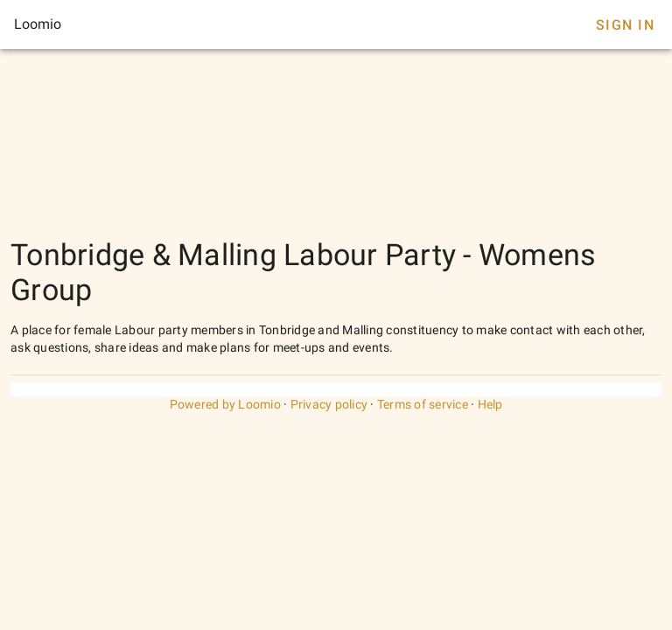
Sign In (625, 25)
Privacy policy (329, 404)
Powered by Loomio (225, 404)
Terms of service (423, 404)
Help (490, 404)
